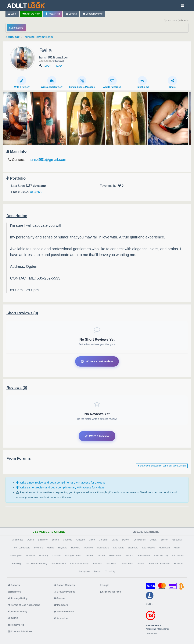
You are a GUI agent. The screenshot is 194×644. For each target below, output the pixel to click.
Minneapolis (16, 556)
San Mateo (112, 564)
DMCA (13, 618)
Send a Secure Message (82, 82)
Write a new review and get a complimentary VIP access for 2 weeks (61, 482)
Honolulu (76, 548)
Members (61, 605)
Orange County (73, 556)
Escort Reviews (93, 14)
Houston (89, 548)
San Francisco (59, 564)
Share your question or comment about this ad (162, 466)
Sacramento (144, 556)
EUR (149, 604)
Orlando (89, 556)
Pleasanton (115, 556)
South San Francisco (159, 564)
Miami (177, 548)
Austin (31, 540)
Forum (59, 598)
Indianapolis (103, 548)
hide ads (183, 20)
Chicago (81, 540)
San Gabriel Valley (79, 564)
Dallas (115, 540)
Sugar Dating (16, 28)
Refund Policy (18, 612)
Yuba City (110, 572)
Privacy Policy (18, 598)
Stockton (178, 564)
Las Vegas (119, 548)
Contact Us (151, 634)
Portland (129, 556)
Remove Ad (16, 625)
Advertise (61, 618)
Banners (14, 592)
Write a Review (22, 82)
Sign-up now (31, 14)
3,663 (36, 192)
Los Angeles (149, 548)
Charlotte (68, 540)
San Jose (97, 564)
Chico (92, 540)
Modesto (30, 556)
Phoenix (101, 556)
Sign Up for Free (110, 592)
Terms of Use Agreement (24, 605)
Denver (126, 540)
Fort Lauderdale (22, 548)
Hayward (63, 548)
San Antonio (178, 556)
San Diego (17, 564)
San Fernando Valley (37, 564)
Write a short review (52, 82)
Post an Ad (53, 14)
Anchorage (18, 540)
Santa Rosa (127, 564)
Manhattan (164, 548)
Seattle (141, 564)
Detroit (153, 540)
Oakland (57, 556)
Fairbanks (177, 540)
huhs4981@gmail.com (39, 37)
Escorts (71, 14)
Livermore (133, 548)
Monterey (44, 556)
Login (12, 14)
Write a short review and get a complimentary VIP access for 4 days (60, 487)
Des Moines (140, 540)
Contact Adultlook (20, 631)
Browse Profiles (65, 592)
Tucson (97, 572)
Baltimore (43, 540)
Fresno (50, 548)
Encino (164, 540)
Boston (55, 540)
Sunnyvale (84, 572)
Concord (103, 540)
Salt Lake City (161, 556)
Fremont (39, 548)
